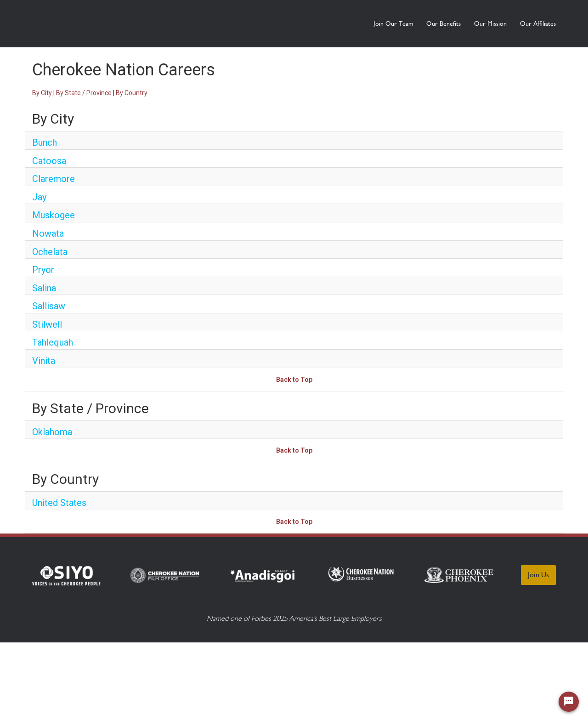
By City (42, 93)
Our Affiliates (538, 23)
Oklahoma (52, 432)
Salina (44, 288)
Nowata (48, 233)
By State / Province (84, 93)
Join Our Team (350, 23)
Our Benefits (415, 23)
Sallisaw (49, 306)
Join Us (538, 575)
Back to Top (294, 380)
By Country (132, 93)
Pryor (43, 270)
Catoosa (49, 161)
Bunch (45, 142)
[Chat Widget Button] (569, 702)
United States (59, 503)
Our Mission (476, 23)
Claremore (54, 179)
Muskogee (54, 215)
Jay (39, 197)
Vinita (44, 361)
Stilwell (47, 324)
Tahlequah (53, 342)
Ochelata (50, 252)
